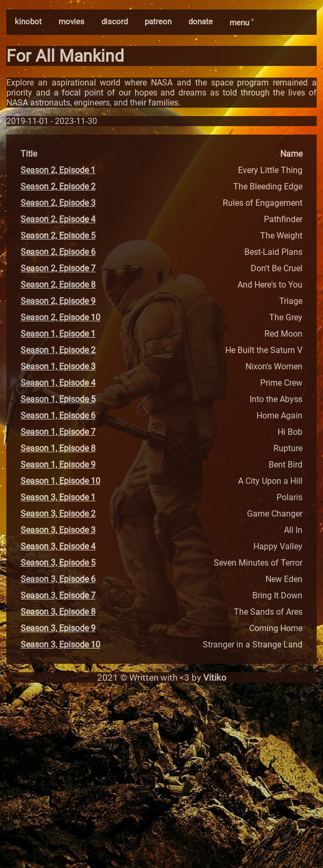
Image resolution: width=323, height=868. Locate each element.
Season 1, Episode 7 (58, 432)
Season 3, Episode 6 (58, 579)
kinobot (28, 22)
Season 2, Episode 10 (60, 317)
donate (201, 22)
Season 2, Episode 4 (58, 219)
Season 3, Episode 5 (58, 563)
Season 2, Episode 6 (58, 252)
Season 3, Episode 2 (58, 514)
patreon (158, 22)
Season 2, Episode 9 (58, 301)
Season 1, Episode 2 (58, 350)
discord (115, 22)
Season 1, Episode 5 (58, 399)
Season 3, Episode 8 (58, 612)
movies (72, 22)
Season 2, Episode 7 (58, 268)
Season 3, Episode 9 (58, 628)
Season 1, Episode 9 (58, 465)
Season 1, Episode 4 (58, 383)
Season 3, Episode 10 (60, 645)
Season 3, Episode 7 (58, 595)
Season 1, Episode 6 (58, 416)
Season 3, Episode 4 (58, 546)
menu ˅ (241, 23)
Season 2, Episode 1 (58, 170)
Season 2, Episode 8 (58, 285)
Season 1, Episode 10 (60, 481)
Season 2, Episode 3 (58, 203)
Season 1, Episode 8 (58, 448)
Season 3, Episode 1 (58, 497)
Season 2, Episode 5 (58, 236)
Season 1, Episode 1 (58, 334)
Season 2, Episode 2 (58, 187)
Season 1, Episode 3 (58, 366)
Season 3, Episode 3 (58, 530)
